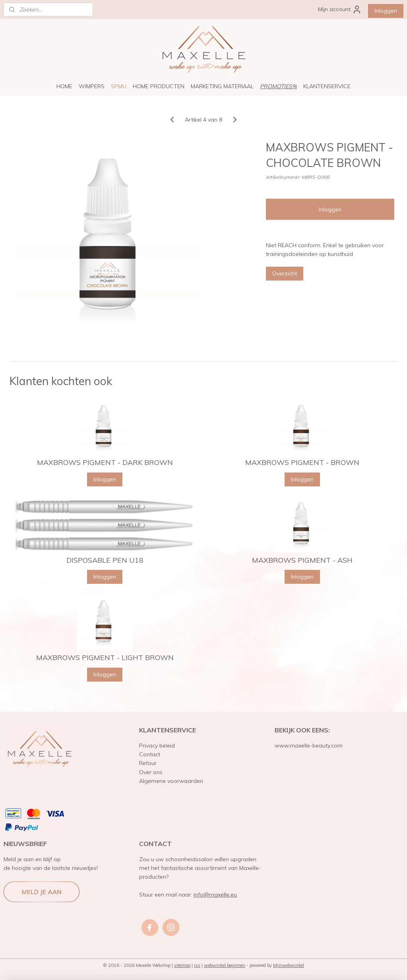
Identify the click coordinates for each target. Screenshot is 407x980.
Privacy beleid (157, 746)
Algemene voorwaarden (171, 781)
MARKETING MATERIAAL (222, 86)
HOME (64, 86)
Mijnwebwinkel (289, 965)
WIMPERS (92, 86)
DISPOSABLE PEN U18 (105, 560)
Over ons (151, 772)
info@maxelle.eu (215, 895)
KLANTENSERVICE (327, 86)
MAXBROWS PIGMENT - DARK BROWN (105, 463)
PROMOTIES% (278, 86)
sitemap (182, 965)
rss (197, 965)
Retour (148, 763)
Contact (150, 754)
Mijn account (340, 10)
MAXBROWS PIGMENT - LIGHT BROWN (105, 658)
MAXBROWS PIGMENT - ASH (302, 560)
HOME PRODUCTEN (159, 86)
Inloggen (386, 11)
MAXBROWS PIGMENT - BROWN (302, 463)
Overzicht (285, 273)
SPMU (119, 86)
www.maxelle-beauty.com (309, 746)
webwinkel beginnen (225, 965)
